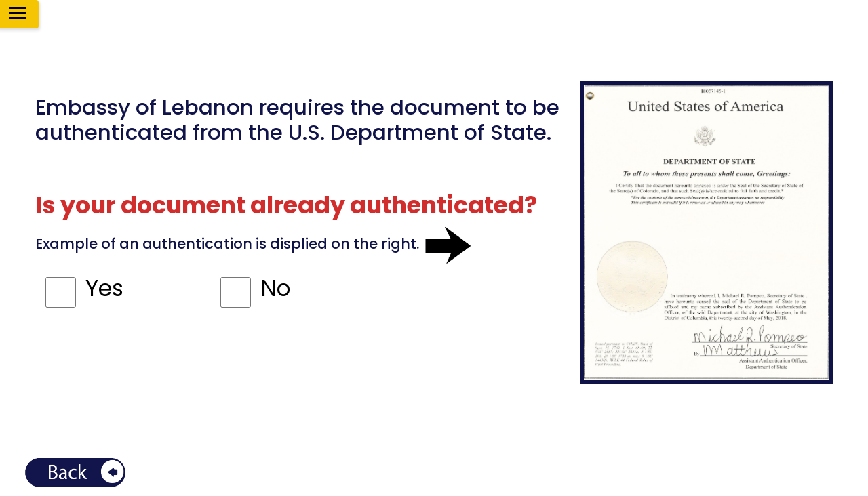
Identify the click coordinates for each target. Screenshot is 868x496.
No (275, 288)
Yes (104, 288)
